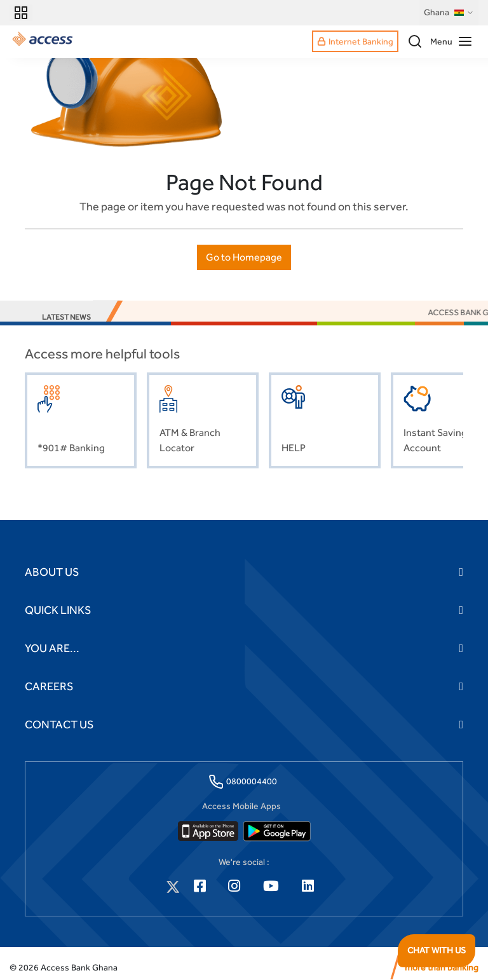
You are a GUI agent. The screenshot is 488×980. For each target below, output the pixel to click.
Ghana (449, 13)
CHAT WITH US (437, 950)
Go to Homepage (244, 257)
